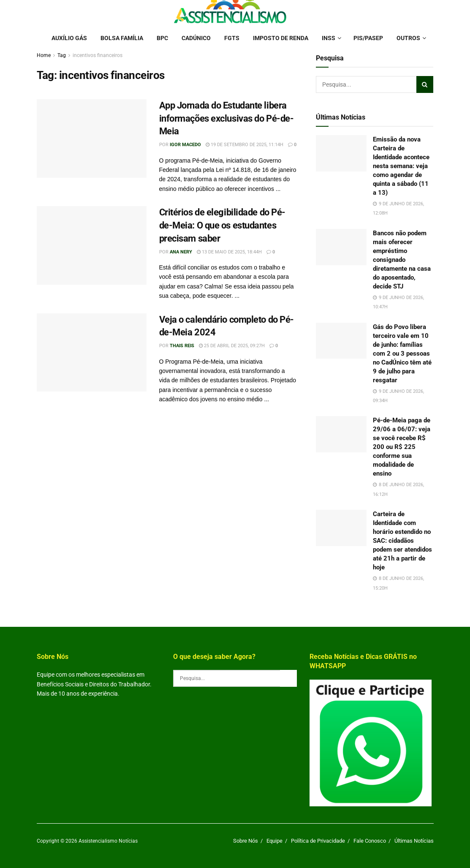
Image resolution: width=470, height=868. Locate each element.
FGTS (232, 38)
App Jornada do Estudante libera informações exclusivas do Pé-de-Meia (227, 118)
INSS (329, 38)
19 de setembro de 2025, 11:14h (245, 145)
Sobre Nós (246, 841)
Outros (408, 38)
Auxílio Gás (69, 38)
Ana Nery (181, 252)
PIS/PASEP (368, 38)
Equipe (274, 841)
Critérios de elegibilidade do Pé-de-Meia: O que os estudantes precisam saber (222, 225)
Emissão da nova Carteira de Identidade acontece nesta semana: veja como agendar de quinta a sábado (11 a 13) (401, 166)
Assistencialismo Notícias (108, 841)
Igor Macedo (185, 145)
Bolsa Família (122, 38)
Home (44, 55)
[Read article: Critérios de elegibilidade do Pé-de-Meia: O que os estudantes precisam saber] (92, 245)
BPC (162, 38)
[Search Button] (425, 84)
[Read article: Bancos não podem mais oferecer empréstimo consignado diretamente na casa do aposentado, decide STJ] (341, 247)
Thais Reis (182, 346)
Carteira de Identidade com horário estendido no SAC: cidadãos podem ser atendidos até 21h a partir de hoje (402, 541)
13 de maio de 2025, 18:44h (229, 252)
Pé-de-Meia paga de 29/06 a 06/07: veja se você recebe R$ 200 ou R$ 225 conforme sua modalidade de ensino (402, 447)
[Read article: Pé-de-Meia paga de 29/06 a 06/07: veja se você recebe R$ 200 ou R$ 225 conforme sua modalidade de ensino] (341, 434)
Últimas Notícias (414, 841)
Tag (62, 55)
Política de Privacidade (318, 841)
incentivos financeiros (98, 55)
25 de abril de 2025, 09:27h (232, 346)
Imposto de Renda (281, 38)
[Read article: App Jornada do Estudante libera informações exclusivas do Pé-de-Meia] (92, 139)
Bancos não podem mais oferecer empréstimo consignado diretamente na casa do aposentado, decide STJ (402, 260)
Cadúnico (196, 38)
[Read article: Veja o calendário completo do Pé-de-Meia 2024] (92, 353)
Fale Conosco (370, 841)
